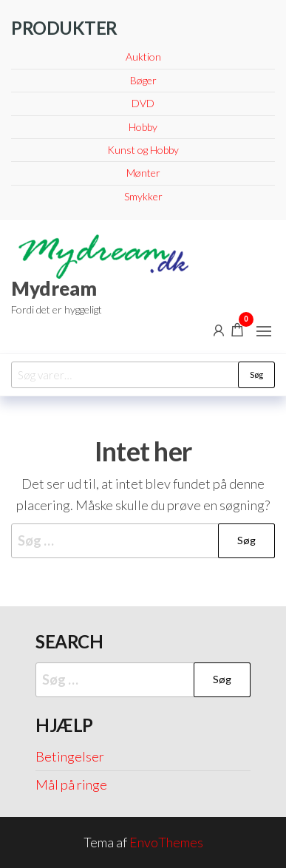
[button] (264, 331)
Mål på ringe (71, 784)
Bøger (143, 80)
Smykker (143, 196)
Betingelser (70, 756)
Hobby (143, 127)
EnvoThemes (166, 842)
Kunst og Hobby (143, 150)
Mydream (54, 288)
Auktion (143, 57)
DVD (143, 103)
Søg (256, 374)
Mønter (143, 173)
